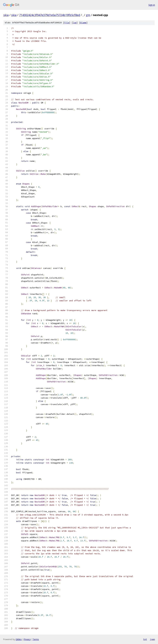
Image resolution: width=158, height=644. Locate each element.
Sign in (152, 5)
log (75, 23)
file (67, 23)
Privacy (27, 639)
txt (145, 639)
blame (83, 23)
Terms (36, 639)
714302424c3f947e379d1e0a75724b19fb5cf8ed (50, 15)
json (152, 639)
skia (6, 15)
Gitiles (19, 639)
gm (88, 15)
